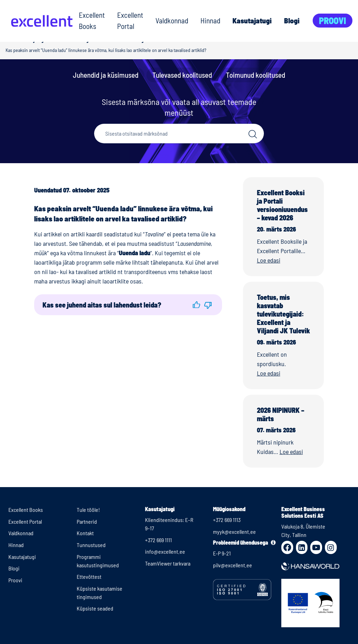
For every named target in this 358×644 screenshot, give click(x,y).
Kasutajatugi (252, 20)
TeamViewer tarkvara (168, 563)
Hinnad (210, 20)
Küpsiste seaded (95, 608)
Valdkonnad (172, 20)
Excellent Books (92, 20)
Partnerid (87, 521)
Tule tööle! (88, 510)
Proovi (333, 20)
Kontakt (85, 533)
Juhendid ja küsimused (106, 75)
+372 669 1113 (227, 520)
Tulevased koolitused (182, 75)
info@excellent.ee (165, 551)
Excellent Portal (130, 20)
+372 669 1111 (158, 540)
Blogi (292, 20)
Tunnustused (91, 545)
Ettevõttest (89, 577)
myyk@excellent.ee (234, 532)
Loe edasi (269, 260)
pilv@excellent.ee (233, 565)
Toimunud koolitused (256, 75)
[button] (196, 305)
